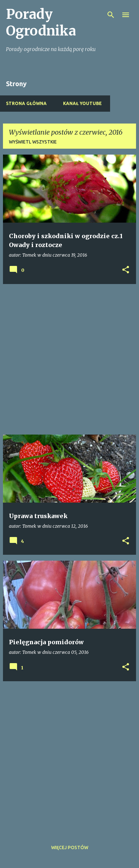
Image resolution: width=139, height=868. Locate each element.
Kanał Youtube (82, 103)
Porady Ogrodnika (41, 23)
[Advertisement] (69, 359)
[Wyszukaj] (111, 15)
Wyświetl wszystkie (33, 142)
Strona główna (26, 103)
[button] (126, 270)
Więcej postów (70, 847)
